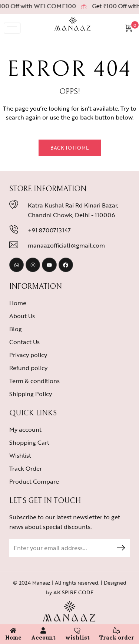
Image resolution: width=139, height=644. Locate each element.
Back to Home (70, 148)
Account (43, 638)
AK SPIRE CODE (73, 592)
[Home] (13, 630)
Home (13, 638)
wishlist (77, 638)
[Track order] (117, 630)
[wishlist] (77, 630)
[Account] (43, 630)
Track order (117, 638)
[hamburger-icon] (12, 28)
